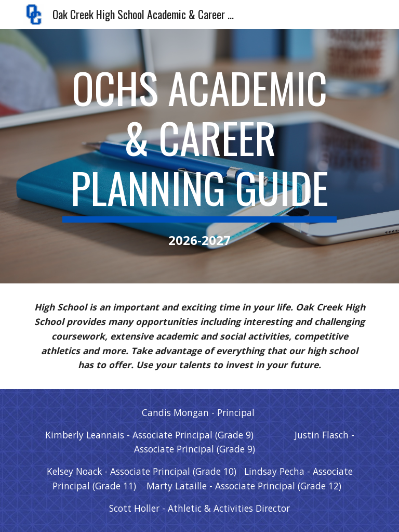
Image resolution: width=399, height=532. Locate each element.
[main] (199, 156)
